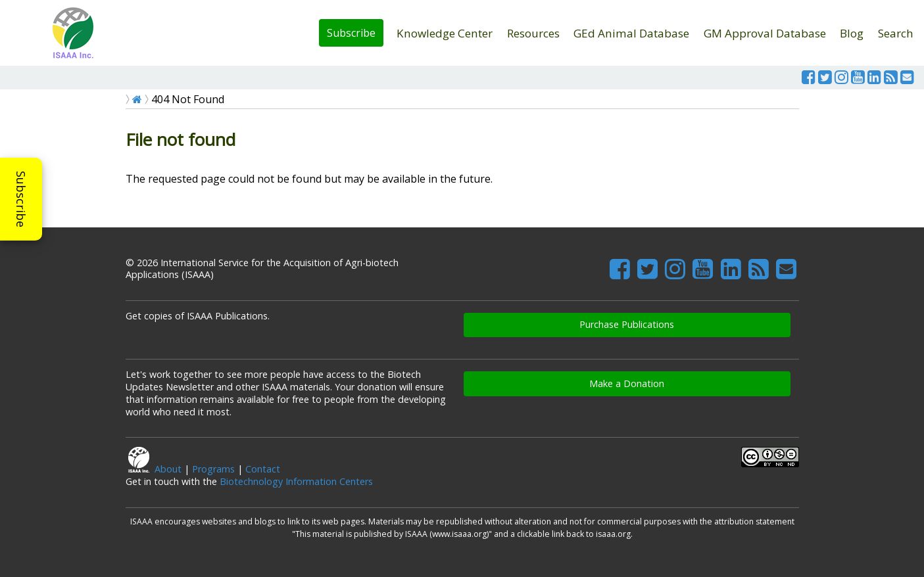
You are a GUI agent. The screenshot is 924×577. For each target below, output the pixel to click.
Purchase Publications (627, 324)
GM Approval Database (765, 33)
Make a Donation (627, 383)
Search (896, 33)
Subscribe (351, 33)
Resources (533, 33)
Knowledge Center (445, 33)
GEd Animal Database (631, 33)
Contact (263, 469)
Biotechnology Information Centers (296, 481)
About (168, 469)
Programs (213, 469)
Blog (852, 33)
